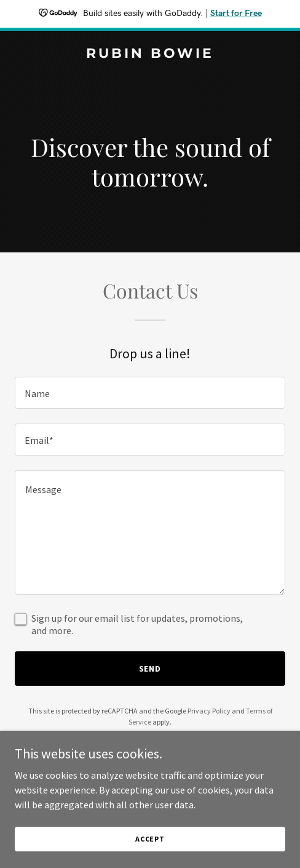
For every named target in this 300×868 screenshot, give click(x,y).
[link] (150, 54)
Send (150, 669)
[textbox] (150, 393)
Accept (150, 839)
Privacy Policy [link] (209, 711)
